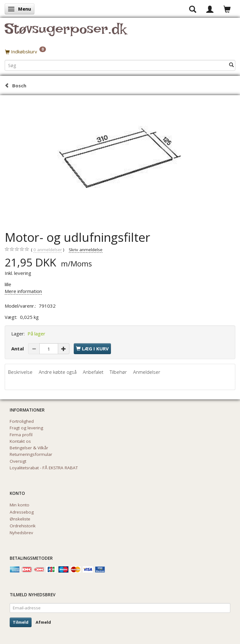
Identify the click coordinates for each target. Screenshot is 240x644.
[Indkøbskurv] (120, 51)
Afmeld (43, 622)
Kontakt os (20, 441)
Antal (18, 349)
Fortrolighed (22, 421)
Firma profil (21, 435)
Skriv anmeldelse (86, 250)
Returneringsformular (31, 454)
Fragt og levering (26, 428)
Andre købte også (58, 372)
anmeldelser (48, 250)
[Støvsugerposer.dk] (65, 32)
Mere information (23, 291)
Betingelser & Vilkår (29, 448)
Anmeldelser (147, 372)
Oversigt (18, 461)
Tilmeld (21, 622)
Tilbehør (118, 372)
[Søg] (231, 65)
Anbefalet (93, 372)
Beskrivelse (20, 372)
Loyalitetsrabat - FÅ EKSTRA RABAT (44, 468)
